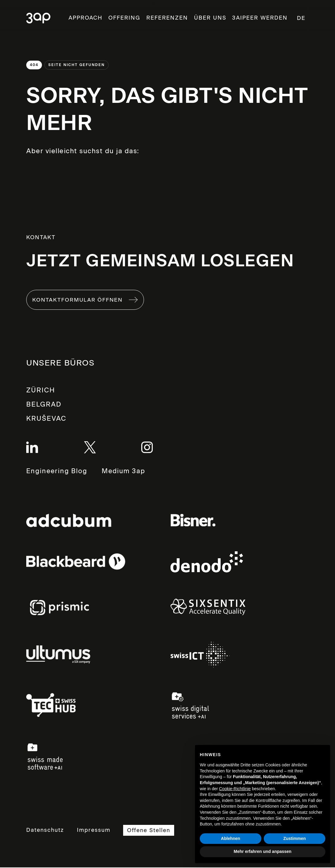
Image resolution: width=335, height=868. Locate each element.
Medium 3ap (126, 472)
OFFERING (124, 18)
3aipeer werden (260, 18)
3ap (38, 19)
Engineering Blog (57, 472)
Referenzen (167, 18)
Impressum (95, 831)
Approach (85, 18)
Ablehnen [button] (231, 838)
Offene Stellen (152, 831)
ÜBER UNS (210, 18)
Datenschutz (45, 831)
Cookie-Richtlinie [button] (235, 789)
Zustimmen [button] (295, 838)
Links (69, 521)
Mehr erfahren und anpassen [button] (262, 851)
